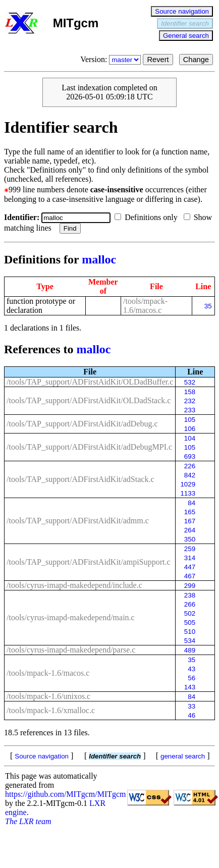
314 (190, 558)
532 (190, 382)
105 (190, 420)
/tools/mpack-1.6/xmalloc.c (51, 710)
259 (190, 549)
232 (190, 401)
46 (191, 715)
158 (190, 392)
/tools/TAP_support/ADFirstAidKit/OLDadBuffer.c (90, 382)
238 (190, 595)
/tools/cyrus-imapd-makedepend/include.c (74, 585)
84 (191, 503)
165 (190, 512)
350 (190, 539)
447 (190, 567)
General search (186, 36)
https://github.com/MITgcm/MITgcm (66, 794)
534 (190, 641)
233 (190, 410)
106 (190, 429)
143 (190, 687)
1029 (188, 484)
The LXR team (28, 821)
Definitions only (148, 217)
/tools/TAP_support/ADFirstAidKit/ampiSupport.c (89, 562)
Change (196, 60)
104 (190, 438)
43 (191, 669)
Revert (158, 60)
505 (190, 622)
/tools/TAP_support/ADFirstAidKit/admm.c (78, 521)
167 (190, 521)
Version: (112, 59)
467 (190, 576)
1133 (188, 493)
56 (191, 678)
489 (190, 650)
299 (190, 586)
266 (190, 604)
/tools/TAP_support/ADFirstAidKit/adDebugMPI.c (89, 447)
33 (191, 706)
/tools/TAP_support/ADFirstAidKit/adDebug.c (82, 424)
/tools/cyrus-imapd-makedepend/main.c (71, 617)
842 (190, 475)
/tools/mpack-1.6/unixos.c (48, 696)
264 (190, 530)
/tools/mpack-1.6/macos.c (145, 306)
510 (190, 632)
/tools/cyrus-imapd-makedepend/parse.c (71, 650)
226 (190, 466)
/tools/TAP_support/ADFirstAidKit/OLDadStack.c (89, 400)
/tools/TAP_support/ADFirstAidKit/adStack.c (80, 479)
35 (208, 306)
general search (183, 756)
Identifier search (185, 23)
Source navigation (182, 11)
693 (190, 456)
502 (190, 613)
